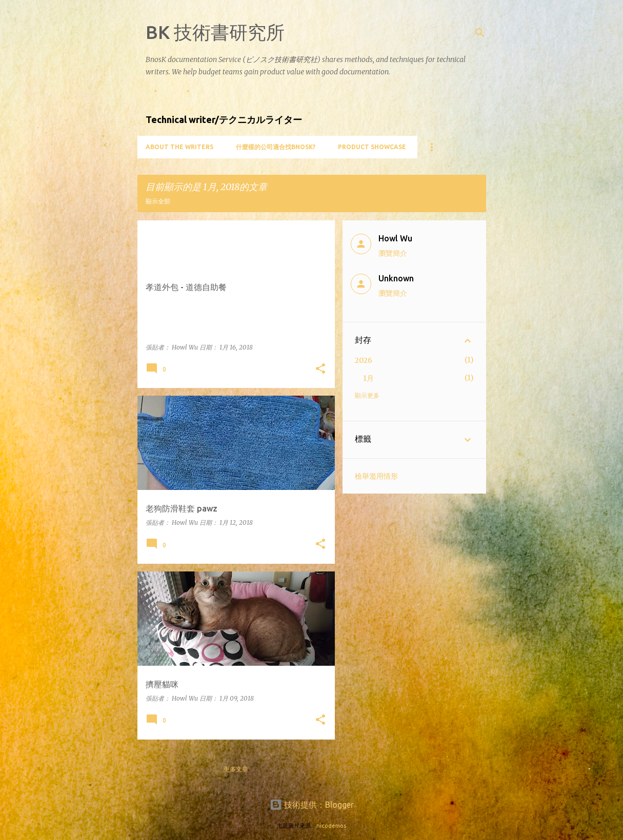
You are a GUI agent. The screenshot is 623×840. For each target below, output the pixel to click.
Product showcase (372, 147)
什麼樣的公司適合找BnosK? (276, 147)
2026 (364, 360)
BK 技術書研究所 (215, 32)
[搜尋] (480, 33)
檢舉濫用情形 (376, 476)
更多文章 (236, 769)
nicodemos (331, 826)
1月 (368, 378)
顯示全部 (158, 201)
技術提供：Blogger (312, 805)
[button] (320, 369)
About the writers (179, 147)
